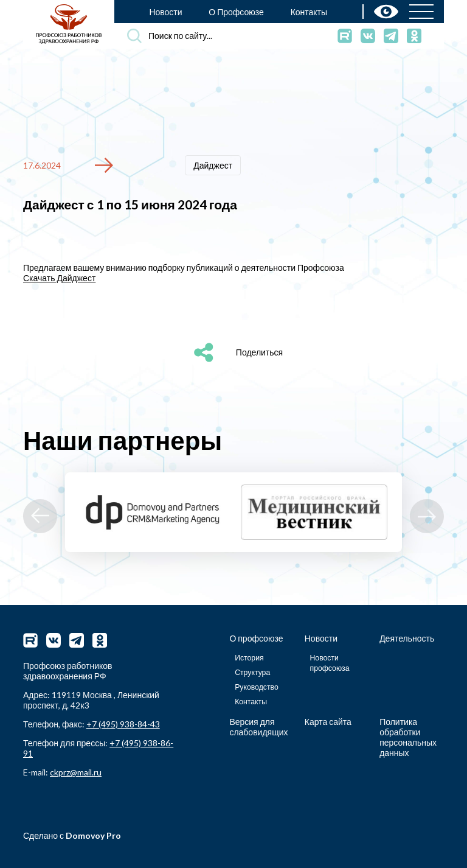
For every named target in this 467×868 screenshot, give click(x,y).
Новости (165, 12)
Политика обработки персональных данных (408, 737)
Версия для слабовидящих (258, 727)
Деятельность (407, 638)
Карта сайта (328, 722)
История (249, 657)
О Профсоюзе (236, 12)
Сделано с (72, 835)
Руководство (257, 686)
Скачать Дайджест (59, 277)
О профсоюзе (256, 638)
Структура (252, 672)
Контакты (309, 12)
